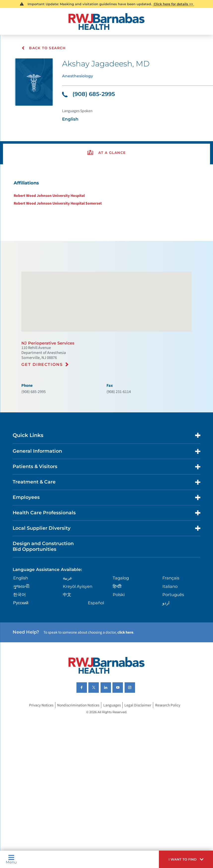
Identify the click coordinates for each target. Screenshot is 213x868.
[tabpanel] (107, 200)
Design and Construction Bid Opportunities (46, 576)
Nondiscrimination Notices (77, 743)
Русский (22, 635)
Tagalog (121, 609)
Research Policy (171, 743)
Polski (119, 626)
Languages (113, 743)
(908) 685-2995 (90, 96)
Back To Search (44, 48)
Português (173, 626)
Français (171, 609)
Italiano (170, 618)
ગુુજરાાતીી (22, 618)
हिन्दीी (117, 618)
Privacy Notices (38, 743)
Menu (12, 858)
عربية (68, 609)
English (22, 609)
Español (97, 635)
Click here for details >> (174, 4)
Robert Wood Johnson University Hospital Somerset (55, 211)
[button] (183, 858)
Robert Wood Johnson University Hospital (46, 203)
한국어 (20, 626)
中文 (68, 626)
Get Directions (43, 383)
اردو (165, 635)
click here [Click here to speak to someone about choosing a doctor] (135, 666)
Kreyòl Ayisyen (79, 618)
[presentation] (107, 158)
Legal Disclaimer (140, 743)
